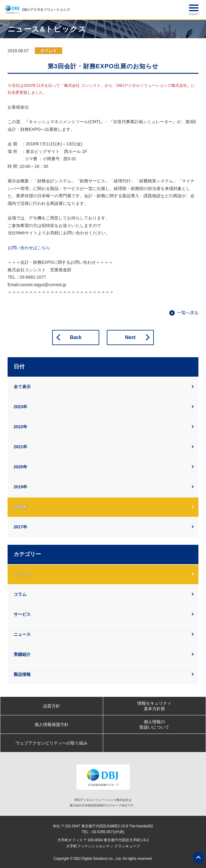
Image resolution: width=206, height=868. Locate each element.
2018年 (20, 507)
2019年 (20, 487)
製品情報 (22, 674)
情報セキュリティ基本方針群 (154, 706)
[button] (194, 8)
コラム (20, 594)
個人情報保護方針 (52, 724)
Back (76, 337)
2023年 (20, 407)
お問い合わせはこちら (29, 248)
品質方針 (52, 706)
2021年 (20, 447)
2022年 (20, 427)
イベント (22, 574)
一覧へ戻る (188, 313)
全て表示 (22, 387)
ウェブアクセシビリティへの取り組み (52, 743)
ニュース (22, 634)
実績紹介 (22, 654)
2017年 (20, 527)
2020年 (20, 467)
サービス (22, 614)
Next (130, 337)
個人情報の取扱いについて (154, 724)
